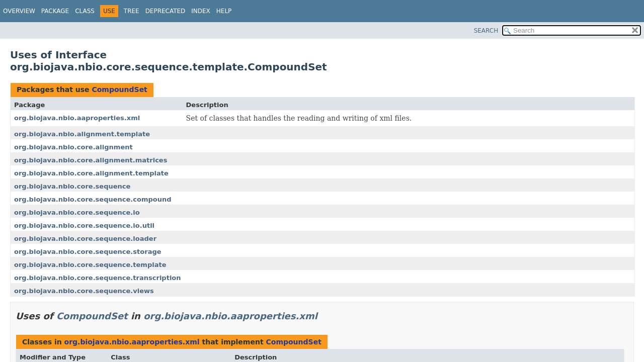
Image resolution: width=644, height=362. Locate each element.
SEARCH (486, 31)
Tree (132, 11)
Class (85, 11)
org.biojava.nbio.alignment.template (82, 134)
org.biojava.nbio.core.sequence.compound (93, 199)
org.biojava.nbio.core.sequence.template (90, 265)
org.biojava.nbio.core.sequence (72, 186)
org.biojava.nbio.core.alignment (73, 147)
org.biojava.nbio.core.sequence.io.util (84, 225)
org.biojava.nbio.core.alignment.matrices (91, 160)
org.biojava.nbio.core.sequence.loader (85, 239)
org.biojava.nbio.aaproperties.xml (77, 118)
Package (55, 11)
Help (224, 11)
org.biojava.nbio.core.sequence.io (77, 212)
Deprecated (166, 11)
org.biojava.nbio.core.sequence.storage (88, 252)
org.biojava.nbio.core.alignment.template (91, 173)
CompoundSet (119, 89)
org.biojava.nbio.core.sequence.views (84, 291)
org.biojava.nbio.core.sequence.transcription (98, 278)
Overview (19, 11)
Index (201, 11)
